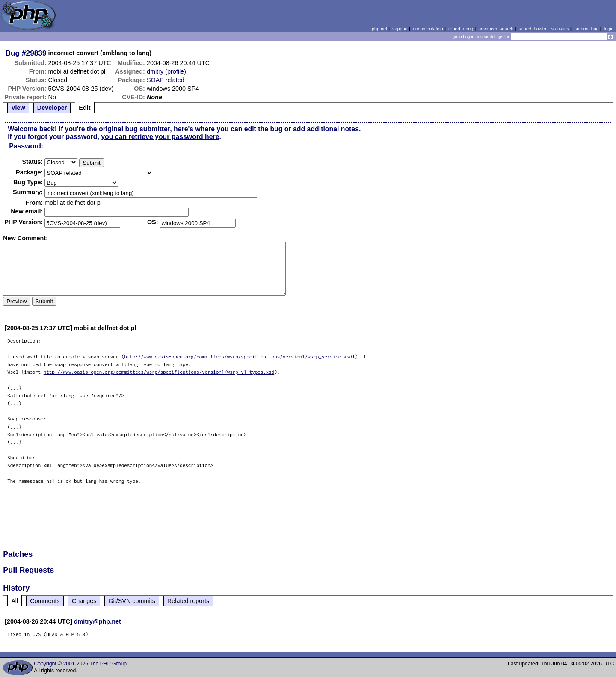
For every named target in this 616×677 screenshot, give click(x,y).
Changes (84, 601)
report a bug (461, 29)
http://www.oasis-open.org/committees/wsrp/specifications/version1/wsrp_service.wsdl (240, 356)
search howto (532, 29)
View (18, 108)
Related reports (188, 601)
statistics (560, 29)
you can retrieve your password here (160, 137)
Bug (13, 53)
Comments (45, 601)
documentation (428, 29)
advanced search (496, 29)
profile (176, 71)
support (400, 29)
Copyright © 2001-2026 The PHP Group (80, 664)
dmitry (155, 71)
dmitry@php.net (98, 621)
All (15, 601)
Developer (52, 108)
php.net (379, 29)
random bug (586, 29)
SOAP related (166, 80)
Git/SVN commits (132, 601)
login (609, 29)
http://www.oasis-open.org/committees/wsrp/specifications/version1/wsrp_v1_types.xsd (159, 372)
